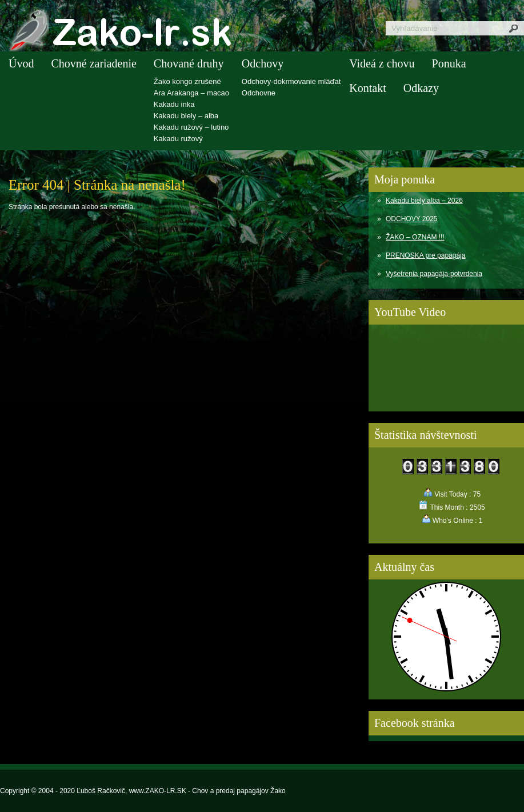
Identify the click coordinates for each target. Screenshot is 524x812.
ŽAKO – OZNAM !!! (415, 237)
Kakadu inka (174, 104)
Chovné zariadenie (93, 63)
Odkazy (421, 88)
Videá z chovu (382, 63)
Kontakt (367, 88)
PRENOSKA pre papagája (425, 255)
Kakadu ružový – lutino (191, 127)
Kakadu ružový (178, 139)
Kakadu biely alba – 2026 (424, 201)
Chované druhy (189, 63)
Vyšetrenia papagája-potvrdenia (434, 274)
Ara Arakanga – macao (191, 93)
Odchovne (259, 93)
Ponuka (449, 63)
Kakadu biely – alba (186, 116)
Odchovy (263, 63)
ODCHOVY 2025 (412, 219)
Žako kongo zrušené (187, 81)
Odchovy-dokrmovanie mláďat (291, 81)
